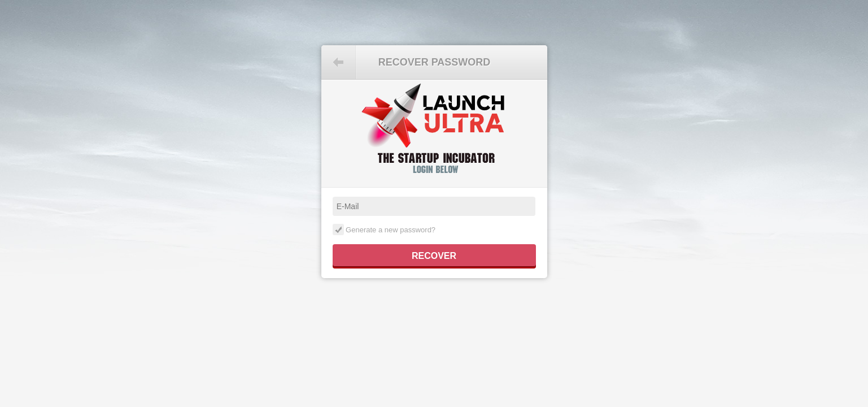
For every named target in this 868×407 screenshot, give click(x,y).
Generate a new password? (384, 230)
